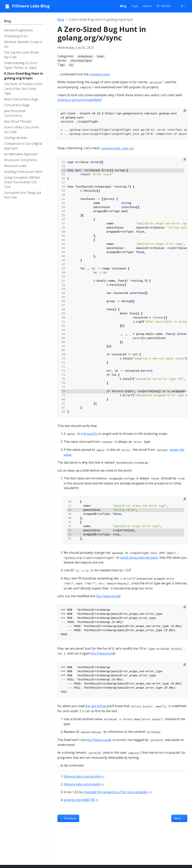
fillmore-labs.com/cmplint (82, 784)
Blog (61, 19)
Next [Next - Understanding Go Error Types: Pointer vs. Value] (179, 818)
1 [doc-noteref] (164, 81)
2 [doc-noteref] (93, 86)
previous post (100, 74)
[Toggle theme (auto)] (183, 6)
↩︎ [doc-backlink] (103, 776)
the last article (95, 706)
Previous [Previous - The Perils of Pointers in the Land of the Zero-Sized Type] (68, 818)
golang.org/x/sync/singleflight (79, 100)
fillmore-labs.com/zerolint (82, 776)
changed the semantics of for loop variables (116, 792)
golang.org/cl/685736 (79, 800)
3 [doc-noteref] (131, 569)
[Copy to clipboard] (185, 111)
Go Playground (108, 596)
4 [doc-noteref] (78, 739)
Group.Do (90, 434)
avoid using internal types (139, 557)
